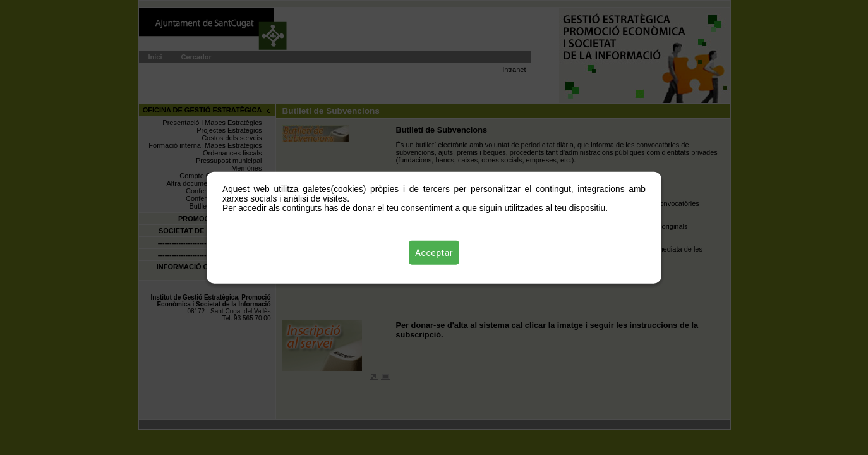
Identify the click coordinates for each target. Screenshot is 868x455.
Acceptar (434, 252)
